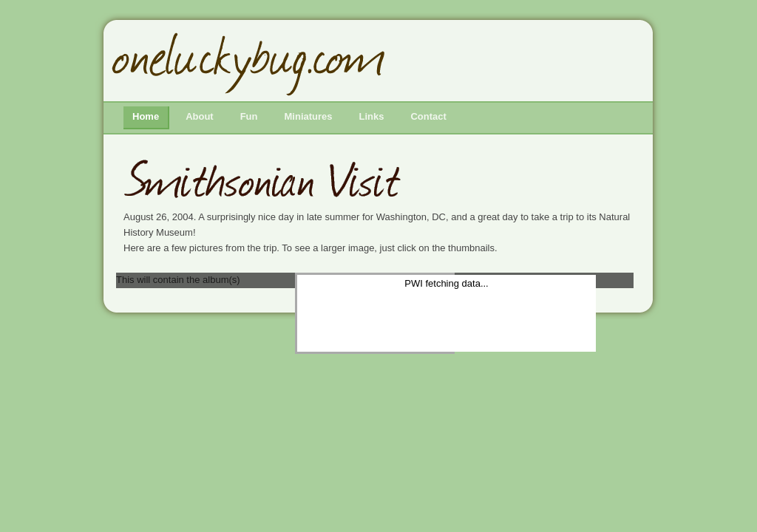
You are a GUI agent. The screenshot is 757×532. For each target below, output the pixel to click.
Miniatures (309, 116)
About (200, 116)
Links (372, 116)
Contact (428, 116)
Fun (249, 116)
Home (146, 116)
